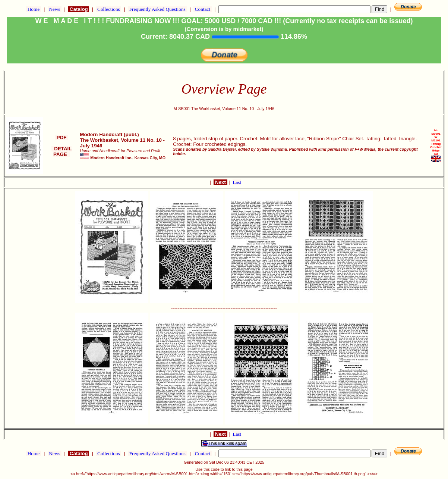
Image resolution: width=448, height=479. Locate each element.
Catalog (79, 9)
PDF (61, 137)
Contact (202, 9)
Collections (109, 9)
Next (220, 182)
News (55, 9)
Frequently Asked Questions (157, 9)
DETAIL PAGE (62, 151)
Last (237, 182)
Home (33, 9)
